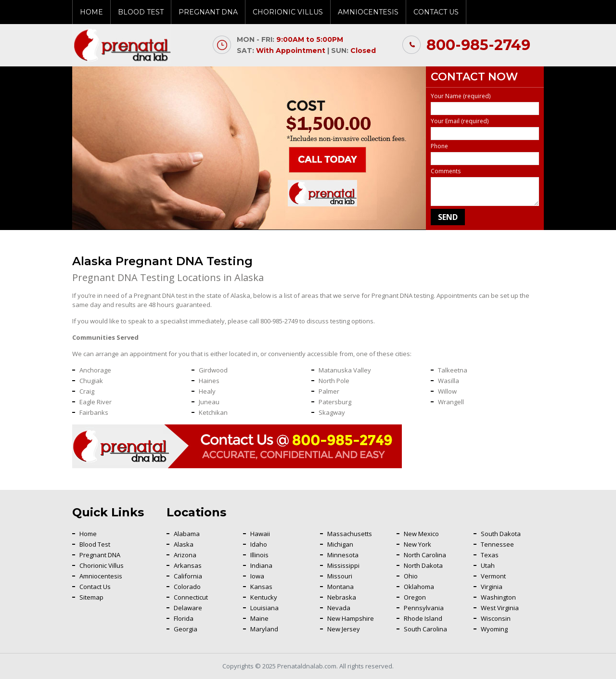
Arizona (185, 555)
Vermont (493, 576)
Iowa (257, 576)
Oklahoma (419, 587)
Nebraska (342, 597)
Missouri (340, 576)
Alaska (184, 544)
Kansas (261, 587)
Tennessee (497, 544)
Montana (340, 587)
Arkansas (188, 565)
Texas (490, 555)
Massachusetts (350, 534)
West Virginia (500, 608)
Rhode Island (423, 618)
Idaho (259, 544)
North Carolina (425, 555)
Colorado (187, 587)
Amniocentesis (368, 12)
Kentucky (264, 597)
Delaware (188, 608)
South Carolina (425, 629)
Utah (488, 565)
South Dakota (501, 534)
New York (417, 544)
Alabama (187, 534)
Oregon (415, 597)
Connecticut (191, 597)
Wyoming (494, 629)
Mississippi (343, 565)
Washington (498, 597)
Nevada (339, 608)
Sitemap (91, 597)
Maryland (264, 629)
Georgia (186, 629)
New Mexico (421, 534)
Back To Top (585, 565)
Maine (259, 618)
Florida (184, 618)
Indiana (261, 565)
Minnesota (343, 555)
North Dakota (423, 565)
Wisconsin (496, 618)
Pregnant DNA (208, 12)
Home (91, 12)
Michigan (340, 544)
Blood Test (141, 12)
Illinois (259, 555)
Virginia (492, 587)
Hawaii (260, 534)
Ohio (411, 576)
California (188, 576)
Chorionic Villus (288, 12)
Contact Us (436, 12)
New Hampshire (351, 618)
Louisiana (264, 608)
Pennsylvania (424, 608)
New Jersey (344, 629)
